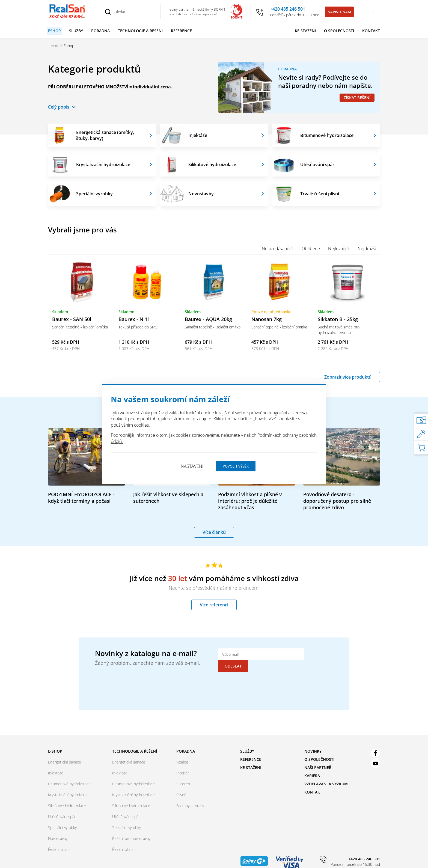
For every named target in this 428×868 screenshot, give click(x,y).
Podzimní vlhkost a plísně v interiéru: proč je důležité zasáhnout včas (250, 505)
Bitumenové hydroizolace (327, 135)
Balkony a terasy (190, 798)
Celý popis (59, 107)
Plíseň (181, 787)
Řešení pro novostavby (131, 830)
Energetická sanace (65, 754)
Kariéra (312, 768)
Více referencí (214, 609)
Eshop (54, 31)
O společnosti (339, 31)
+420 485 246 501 (288, 9)
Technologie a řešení (140, 31)
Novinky (313, 743)
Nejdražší (367, 249)
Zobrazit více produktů (348, 379)
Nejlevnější (339, 249)
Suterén (183, 776)
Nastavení (192, 466)
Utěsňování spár (317, 164)
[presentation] (260, 681)
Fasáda (182, 754)
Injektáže (198, 135)
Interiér (183, 765)
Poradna (100, 31)
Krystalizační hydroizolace (103, 164)
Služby (76, 31)
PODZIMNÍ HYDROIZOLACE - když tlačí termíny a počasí (81, 501)
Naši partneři (318, 760)
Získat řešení (357, 98)
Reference (181, 31)
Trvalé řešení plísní (320, 194)
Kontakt (371, 31)
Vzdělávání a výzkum (326, 776)
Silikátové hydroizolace (212, 164)
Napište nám (339, 12)
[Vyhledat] (108, 12)
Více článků (214, 536)
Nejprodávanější (278, 249)
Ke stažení (305, 31)
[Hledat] (134, 12)
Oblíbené (311, 249)
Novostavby (201, 194)
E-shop (55, 743)
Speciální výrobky (94, 194)
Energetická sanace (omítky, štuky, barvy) (105, 135)
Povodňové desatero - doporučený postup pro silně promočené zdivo (337, 505)
